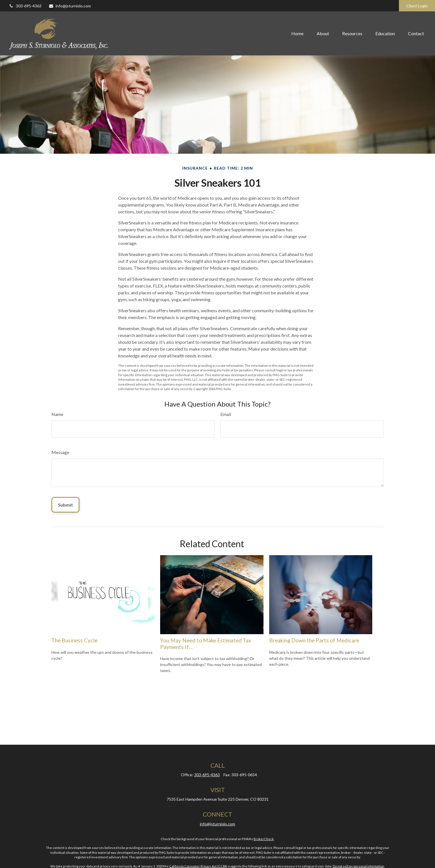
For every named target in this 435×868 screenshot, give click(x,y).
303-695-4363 (25, 6)
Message (60, 452)
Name (57, 414)
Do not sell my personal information (358, 866)
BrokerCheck (264, 839)
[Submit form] (65, 505)
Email (226, 414)
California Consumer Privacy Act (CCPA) (198, 866)
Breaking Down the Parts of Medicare (314, 640)
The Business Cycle (74, 640)
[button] (297, 33)
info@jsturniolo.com (70, 6)
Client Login (417, 6)
